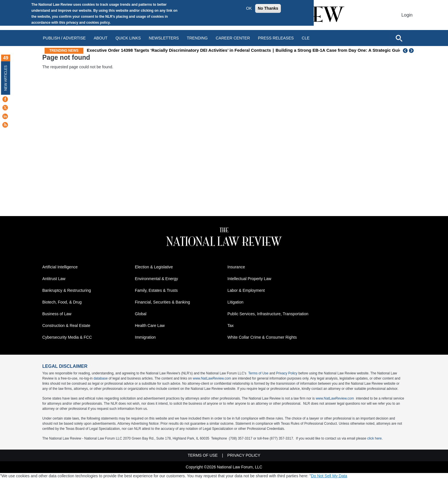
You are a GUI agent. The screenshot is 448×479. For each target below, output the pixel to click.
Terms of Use (258, 373)
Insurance (236, 267)
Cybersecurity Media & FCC (67, 337)
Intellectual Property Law (249, 279)
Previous (405, 51)
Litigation (235, 302)
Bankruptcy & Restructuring (67, 290)
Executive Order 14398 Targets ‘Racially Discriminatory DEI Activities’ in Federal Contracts (225, 50)
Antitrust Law (54, 279)
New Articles (6, 78)
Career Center (233, 38)
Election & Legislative (154, 267)
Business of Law (57, 314)
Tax (231, 326)
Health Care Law (150, 326)
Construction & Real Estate (66, 326)
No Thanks (268, 8)
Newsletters (164, 38)
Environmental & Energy (156, 279)
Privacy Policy (287, 373)
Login (407, 15)
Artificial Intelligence (60, 267)
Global (141, 314)
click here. (375, 438)
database (100, 378)
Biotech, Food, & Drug (62, 302)
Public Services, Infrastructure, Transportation (268, 314)
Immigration (145, 337)
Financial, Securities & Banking (162, 302)
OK (249, 8)
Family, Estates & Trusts (156, 290)
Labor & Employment (246, 290)
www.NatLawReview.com (212, 378)
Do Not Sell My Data (329, 476)
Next (412, 51)
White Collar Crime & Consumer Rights (262, 337)
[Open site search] (399, 38)
